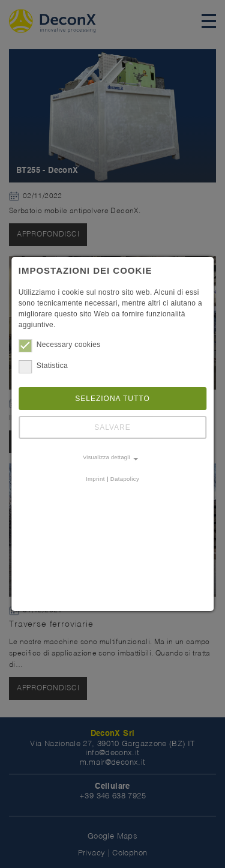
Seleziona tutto (112, 399)
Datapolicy (125, 479)
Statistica (43, 366)
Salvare (112, 427)
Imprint (95, 479)
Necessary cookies (60, 345)
